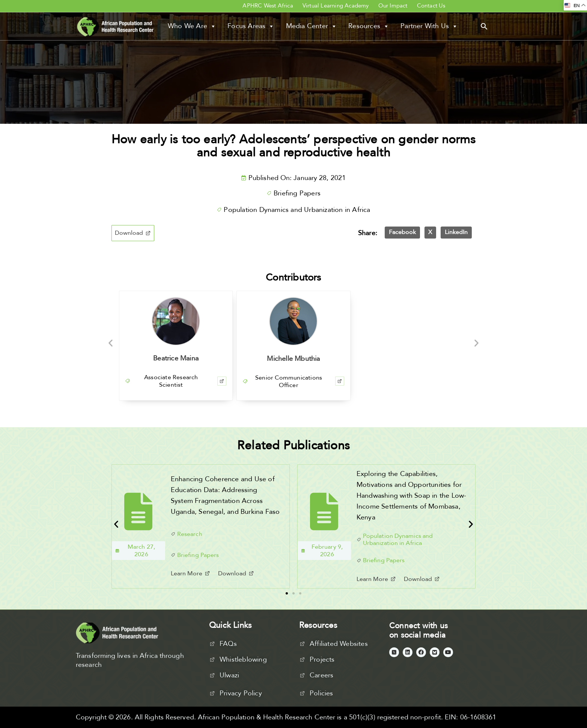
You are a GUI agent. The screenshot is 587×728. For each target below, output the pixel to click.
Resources (369, 26)
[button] (484, 26)
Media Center (312, 26)
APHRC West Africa (268, 6)
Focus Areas (251, 26)
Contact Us (431, 6)
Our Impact (393, 6)
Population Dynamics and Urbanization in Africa (297, 210)
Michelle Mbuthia (293, 359)
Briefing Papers (297, 193)
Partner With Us (429, 26)
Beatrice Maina (176, 358)
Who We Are (192, 26)
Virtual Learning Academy (336, 6)
